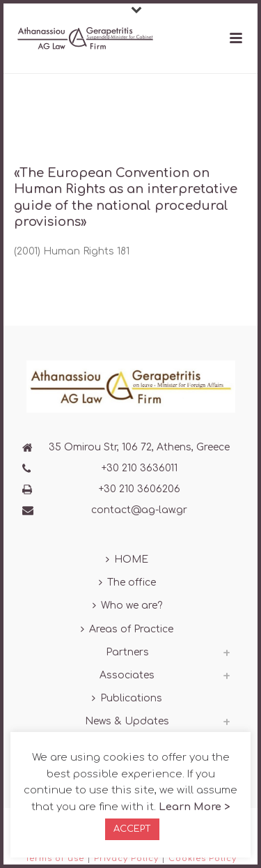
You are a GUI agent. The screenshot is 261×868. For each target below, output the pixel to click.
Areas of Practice (127, 629)
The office (127, 583)
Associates (127, 675)
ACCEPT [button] (132, 829)
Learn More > (194, 807)
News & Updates (127, 721)
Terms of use (55, 859)
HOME (127, 559)
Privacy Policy (126, 859)
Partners (127, 652)
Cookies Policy (203, 859)
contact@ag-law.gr (139, 510)
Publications (127, 698)
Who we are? (127, 606)
